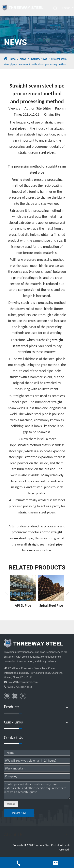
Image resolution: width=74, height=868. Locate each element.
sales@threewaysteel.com (23, 682)
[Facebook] (7, 696)
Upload (11, 804)
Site (57, 114)
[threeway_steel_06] (34, 643)
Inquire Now (19, 813)
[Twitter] (23, 696)
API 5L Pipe (23, 605)
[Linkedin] (15, 696)
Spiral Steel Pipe (51, 605)
